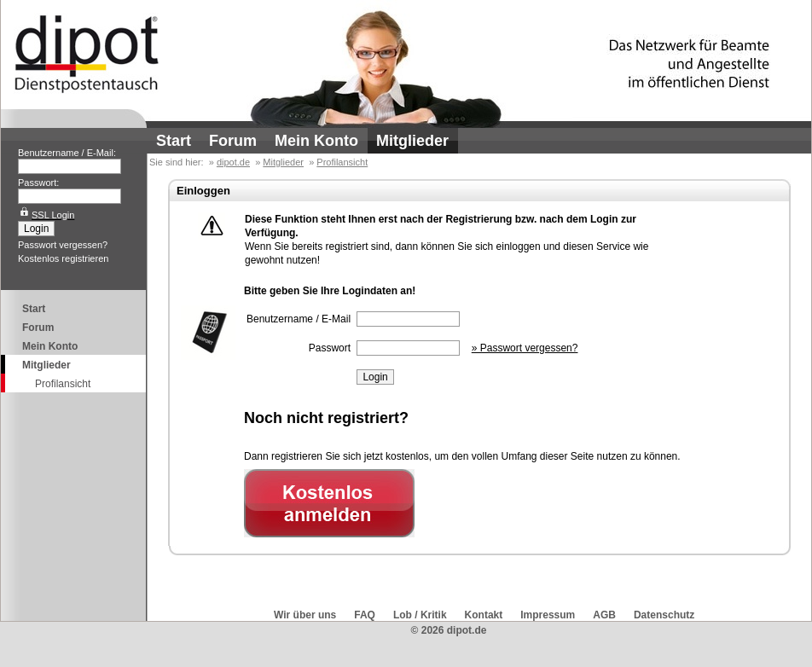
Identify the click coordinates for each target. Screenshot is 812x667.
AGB (604, 615)
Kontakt (484, 615)
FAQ (365, 615)
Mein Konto (316, 141)
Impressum (548, 615)
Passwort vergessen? (63, 245)
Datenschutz (664, 615)
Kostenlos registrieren (63, 258)
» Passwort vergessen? (525, 348)
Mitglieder (412, 141)
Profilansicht (63, 384)
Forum (233, 141)
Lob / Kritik (420, 615)
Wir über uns (305, 615)
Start (174, 141)
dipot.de (233, 162)
